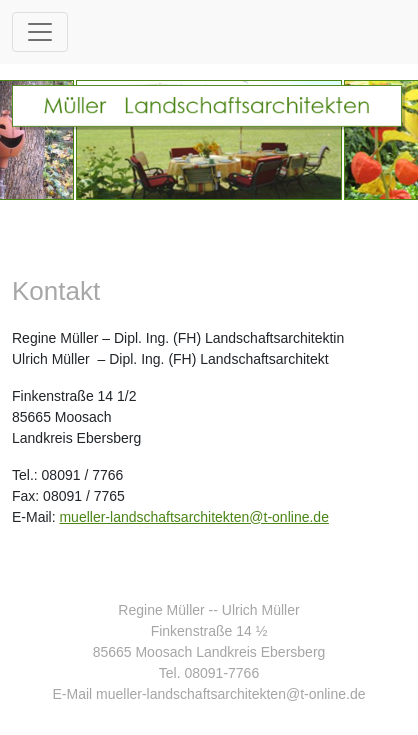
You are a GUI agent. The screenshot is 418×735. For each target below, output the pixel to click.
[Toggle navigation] (40, 32)
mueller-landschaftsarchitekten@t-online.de (193, 517)
